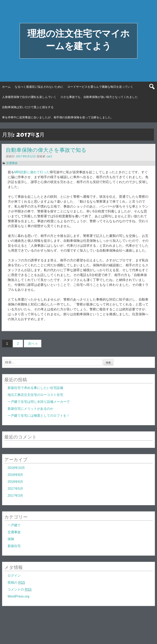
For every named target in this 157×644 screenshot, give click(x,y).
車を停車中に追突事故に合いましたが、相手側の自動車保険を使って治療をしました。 (58, 117)
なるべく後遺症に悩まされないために (39, 87)
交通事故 (12, 163)
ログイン (14, 576)
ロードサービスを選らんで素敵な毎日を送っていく (100, 87)
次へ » (33, 344)
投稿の (16, 583)
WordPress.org (18, 596)
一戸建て (14, 525)
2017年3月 (15, 496)
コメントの (20, 590)
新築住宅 (14, 546)
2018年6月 (15, 482)
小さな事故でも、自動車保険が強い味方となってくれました (99, 97)
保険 (11, 539)
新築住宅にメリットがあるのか (30, 409)
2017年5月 (15, 489)
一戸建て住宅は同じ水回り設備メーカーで (39, 402)
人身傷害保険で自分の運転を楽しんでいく (29, 97)
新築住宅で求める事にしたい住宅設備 (35, 388)
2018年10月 (16, 468)
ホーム (6, 87)
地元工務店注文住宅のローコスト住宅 (35, 395)
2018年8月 (15, 475)
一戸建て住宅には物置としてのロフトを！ (39, 416)
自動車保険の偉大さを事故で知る (46, 150)
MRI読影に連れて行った (32, 172)
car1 (49, 156)
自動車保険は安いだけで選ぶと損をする (28, 107)
